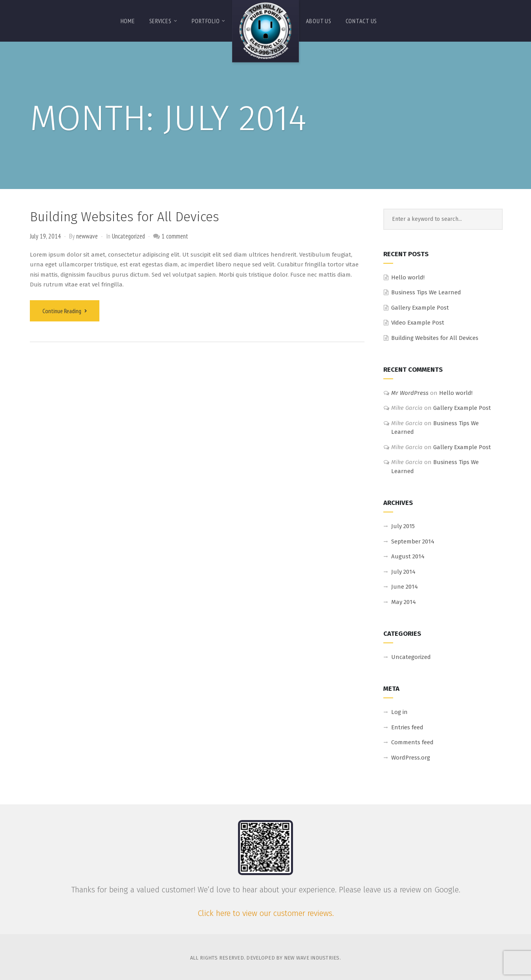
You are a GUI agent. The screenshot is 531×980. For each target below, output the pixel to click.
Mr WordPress (410, 393)
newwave (87, 236)
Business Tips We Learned (426, 292)
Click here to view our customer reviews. (266, 913)
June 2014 (405, 587)
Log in (399, 712)
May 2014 (404, 602)
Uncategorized (128, 236)
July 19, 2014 (45, 236)
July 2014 (403, 572)
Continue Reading (65, 311)
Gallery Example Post (420, 308)
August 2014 (408, 556)
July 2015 (403, 526)
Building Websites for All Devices (125, 217)
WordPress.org (411, 758)
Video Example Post (418, 323)
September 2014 (413, 541)
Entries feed (407, 727)
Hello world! (408, 277)
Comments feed (412, 742)
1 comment (175, 236)
